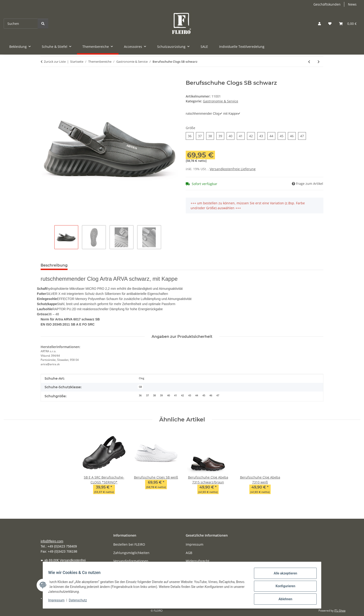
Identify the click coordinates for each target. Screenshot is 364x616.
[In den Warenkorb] (44, 77)
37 (147, 395)
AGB (189, 553)
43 (190, 395)
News (352, 4)
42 (182, 395)
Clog (141, 378)
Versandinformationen (131, 561)
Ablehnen (283, 600)
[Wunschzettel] (330, 24)
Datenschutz (80, 602)
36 (140, 395)
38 (154, 395)
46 (211, 395)
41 (175, 395)
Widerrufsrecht (198, 561)
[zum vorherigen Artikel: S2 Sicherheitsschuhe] (309, 62)
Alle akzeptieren (283, 575)
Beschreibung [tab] (54, 265)
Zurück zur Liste (55, 62)
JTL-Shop (340, 611)
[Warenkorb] (348, 24)
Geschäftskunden (327, 4)
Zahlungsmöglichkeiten (131, 553)
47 (218, 395)
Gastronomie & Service (221, 101)
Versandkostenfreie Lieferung (233, 169)
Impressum (58, 602)
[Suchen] (21, 24)
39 (161, 395)
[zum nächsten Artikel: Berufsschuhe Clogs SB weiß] (319, 62)
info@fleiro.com (52, 541)
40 (169, 395)
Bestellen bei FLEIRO (129, 544)
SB (140, 387)
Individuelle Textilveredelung (242, 47)
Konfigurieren (283, 587)
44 (197, 395)
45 (204, 395)
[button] (319, 24)
